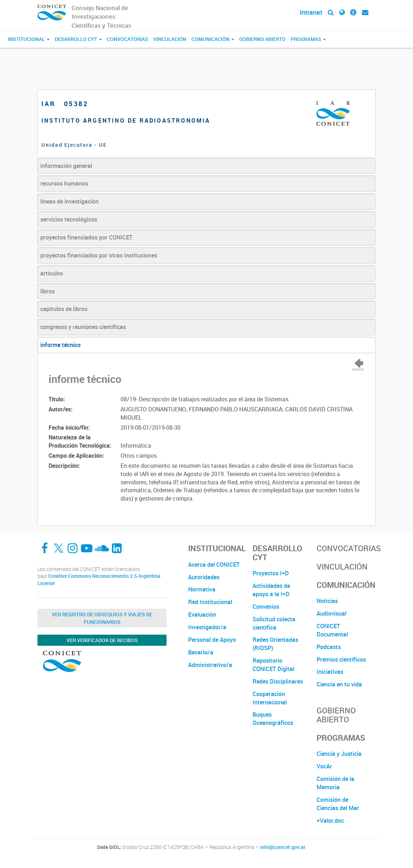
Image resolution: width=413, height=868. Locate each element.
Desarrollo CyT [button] (78, 39)
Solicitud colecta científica (274, 623)
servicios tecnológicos (69, 219)
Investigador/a (207, 627)
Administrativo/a (210, 665)
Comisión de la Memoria (335, 783)
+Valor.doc (330, 821)
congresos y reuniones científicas (83, 327)
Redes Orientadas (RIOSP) (275, 644)
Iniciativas (330, 672)
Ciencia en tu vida (339, 684)
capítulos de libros (64, 309)
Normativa (202, 589)
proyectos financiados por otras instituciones (99, 255)
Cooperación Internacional (270, 698)
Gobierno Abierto (262, 39)
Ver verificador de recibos (102, 640)
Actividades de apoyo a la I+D (271, 590)
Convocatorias (128, 39)
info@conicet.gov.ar (283, 847)
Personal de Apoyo (212, 640)
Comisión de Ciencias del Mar (338, 804)
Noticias (327, 601)
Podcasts (329, 647)
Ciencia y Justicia (339, 754)
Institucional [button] (29, 39)
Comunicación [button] (213, 39)
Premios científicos (341, 659)
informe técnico (60, 345)
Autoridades (204, 577)
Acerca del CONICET (214, 565)
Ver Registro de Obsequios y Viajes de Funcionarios (102, 618)
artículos (52, 273)
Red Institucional (210, 602)
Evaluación (202, 615)
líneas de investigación (69, 201)
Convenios (266, 607)
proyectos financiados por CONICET (86, 237)
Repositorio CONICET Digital (273, 665)
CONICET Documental (332, 630)
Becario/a (201, 652)
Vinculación (170, 39)
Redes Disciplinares (278, 681)
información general (66, 166)
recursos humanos (64, 183)
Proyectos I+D (271, 573)
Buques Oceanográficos (273, 719)
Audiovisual (332, 613)
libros (47, 291)
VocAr (324, 766)
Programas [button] (308, 39)
